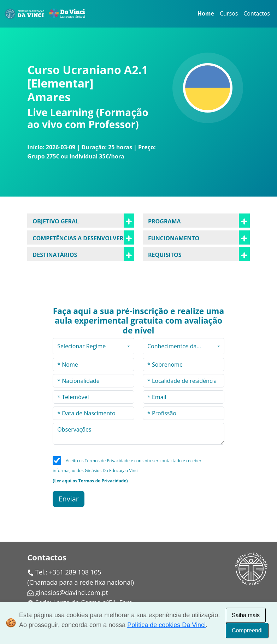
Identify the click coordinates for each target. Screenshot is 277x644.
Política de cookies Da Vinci (166, 625)
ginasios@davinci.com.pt (72, 592)
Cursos (229, 13)
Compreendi (247, 630)
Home (206, 13)
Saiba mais (246, 615)
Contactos (257, 13)
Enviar (69, 499)
